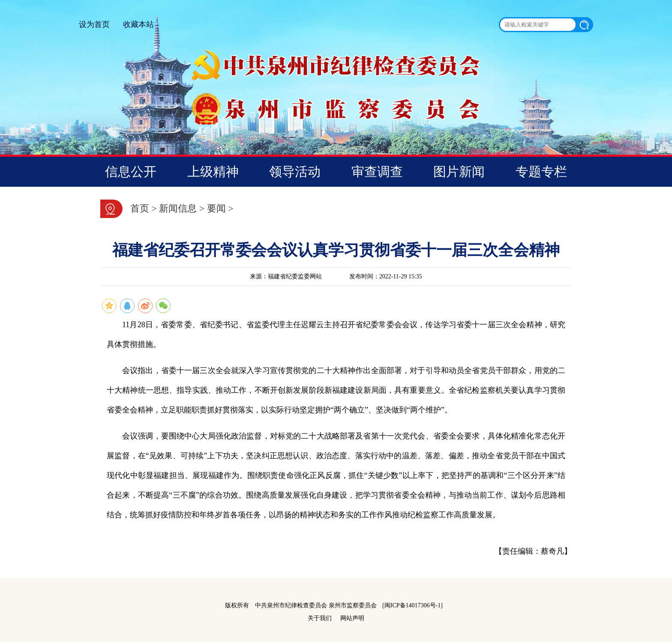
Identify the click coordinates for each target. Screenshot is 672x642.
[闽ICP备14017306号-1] (412, 605)
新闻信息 (178, 208)
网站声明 (352, 618)
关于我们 (320, 618)
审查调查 (377, 172)
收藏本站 (138, 24)
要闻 (216, 208)
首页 (140, 208)
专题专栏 (541, 172)
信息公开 (131, 172)
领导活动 (295, 172)
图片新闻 (459, 172)
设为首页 (94, 24)
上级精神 (213, 172)
